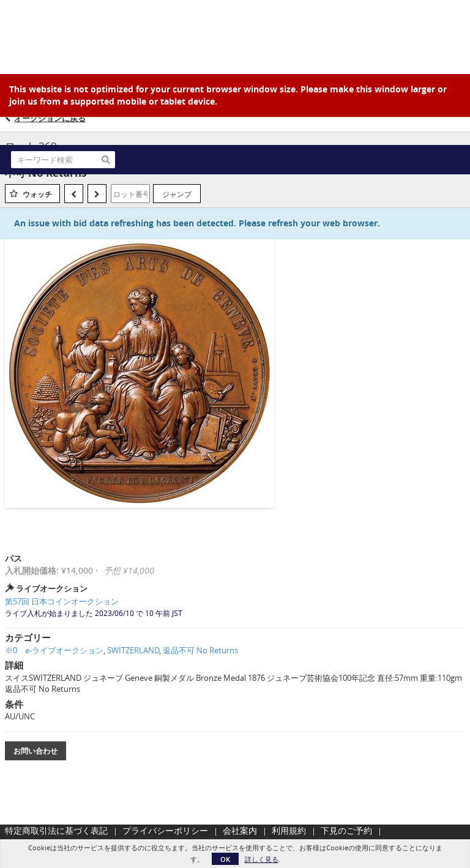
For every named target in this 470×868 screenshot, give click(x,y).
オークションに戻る (50, 118)
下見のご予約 (346, 830)
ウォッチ (37, 194)
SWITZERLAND (133, 650)
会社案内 (240, 830)
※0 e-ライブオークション (54, 650)
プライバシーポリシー (165, 830)
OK (225, 859)
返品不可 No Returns (200, 650)
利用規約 (289, 830)
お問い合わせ (35, 751)
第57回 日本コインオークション (62, 601)
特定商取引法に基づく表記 (56, 830)
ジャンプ (177, 194)
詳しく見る (262, 859)
